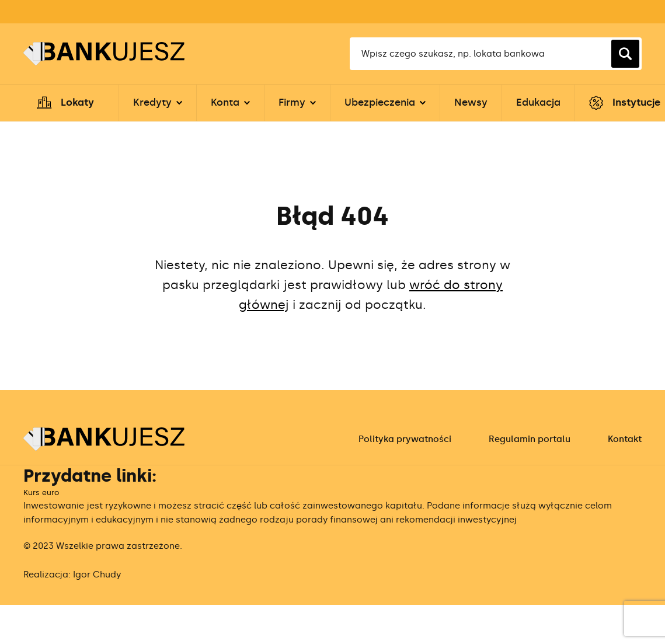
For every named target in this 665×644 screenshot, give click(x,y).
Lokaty (77, 102)
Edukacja (538, 102)
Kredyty (152, 102)
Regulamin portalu (530, 439)
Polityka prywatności (405, 439)
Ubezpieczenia (380, 102)
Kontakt (625, 439)
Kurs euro (41, 492)
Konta (225, 102)
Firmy (292, 102)
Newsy (471, 102)
